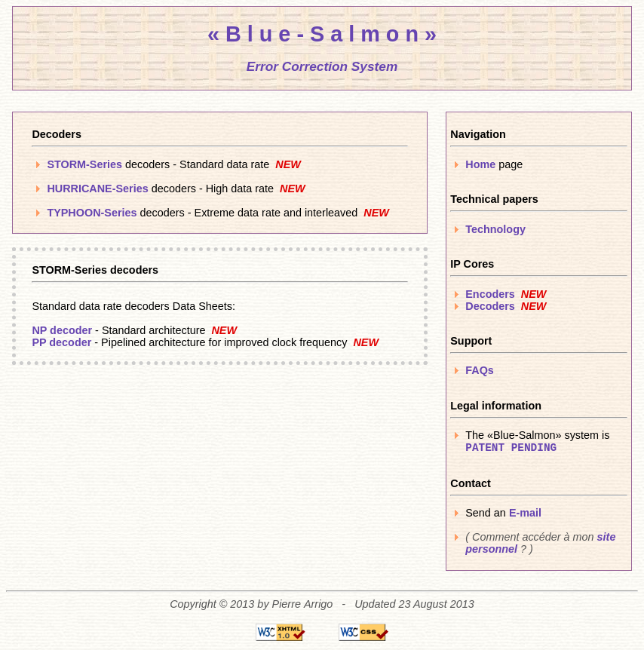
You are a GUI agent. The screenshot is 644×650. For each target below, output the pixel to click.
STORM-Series (84, 164)
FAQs (480, 370)
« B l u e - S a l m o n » (322, 34)
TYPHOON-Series (92, 213)
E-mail (525, 513)
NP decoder (62, 330)
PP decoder (61, 342)
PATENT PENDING (511, 448)
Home (480, 164)
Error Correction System (322, 66)
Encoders (490, 294)
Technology (495, 229)
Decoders (490, 306)
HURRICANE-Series (97, 189)
